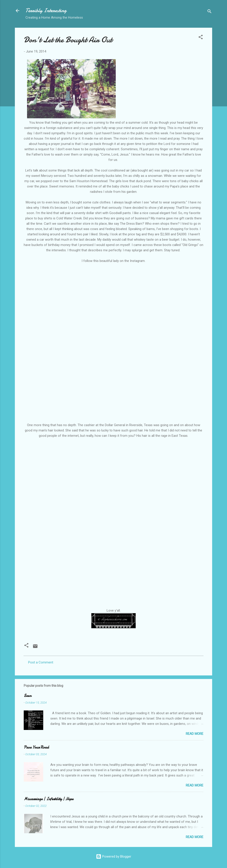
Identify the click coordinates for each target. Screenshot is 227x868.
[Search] (209, 12)
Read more (195, 734)
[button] (201, 38)
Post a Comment (41, 662)
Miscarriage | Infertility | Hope (49, 799)
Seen (27, 696)
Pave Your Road (36, 747)
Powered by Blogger (114, 856)
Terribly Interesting (46, 11)
